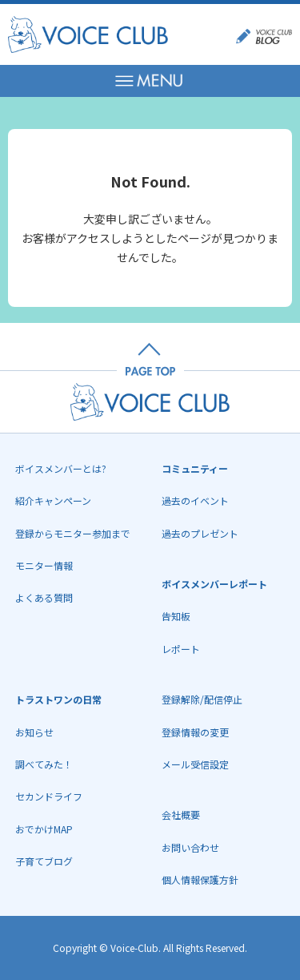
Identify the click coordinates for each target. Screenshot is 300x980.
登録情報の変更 (195, 732)
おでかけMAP (44, 829)
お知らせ (34, 732)
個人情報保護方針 (200, 879)
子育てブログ (44, 861)
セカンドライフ (49, 796)
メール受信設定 (195, 764)
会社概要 (181, 815)
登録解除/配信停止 (202, 699)
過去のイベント (195, 500)
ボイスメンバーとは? (61, 468)
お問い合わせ (190, 847)
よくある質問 (44, 597)
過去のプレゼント (200, 533)
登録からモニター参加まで (73, 533)
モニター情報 (44, 565)
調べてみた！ (44, 764)
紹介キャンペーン (53, 500)
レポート (181, 649)
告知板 (176, 616)
